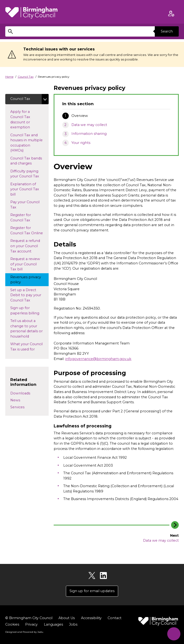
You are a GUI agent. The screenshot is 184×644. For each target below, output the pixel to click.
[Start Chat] (174, 634)
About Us (67, 618)
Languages (53, 624)
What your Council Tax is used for (27, 347)
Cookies (12, 624)
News (15, 400)
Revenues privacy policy (26, 280)
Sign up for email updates (92, 591)
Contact (115, 618)
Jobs (73, 624)
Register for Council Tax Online (29, 230)
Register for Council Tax (25, 218)
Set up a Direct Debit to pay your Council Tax (28, 295)
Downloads (20, 393)
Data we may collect (89, 125)
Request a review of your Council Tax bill (25, 264)
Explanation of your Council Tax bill (25, 189)
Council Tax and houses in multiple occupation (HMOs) (26, 143)
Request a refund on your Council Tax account (25, 246)
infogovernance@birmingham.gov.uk (98, 359)
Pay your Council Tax (25, 205)
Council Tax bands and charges (26, 161)
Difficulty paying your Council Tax (29, 174)
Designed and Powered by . (24, 632)
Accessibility (91, 618)
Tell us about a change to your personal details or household (27, 329)
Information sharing (89, 134)
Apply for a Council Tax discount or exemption (28, 119)
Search (167, 31)
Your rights (81, 143)
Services (17, 407)
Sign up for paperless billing (29, 311)
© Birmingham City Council (29, 618)
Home (9, 77)
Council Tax (26, 77)
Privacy (31, 624)
